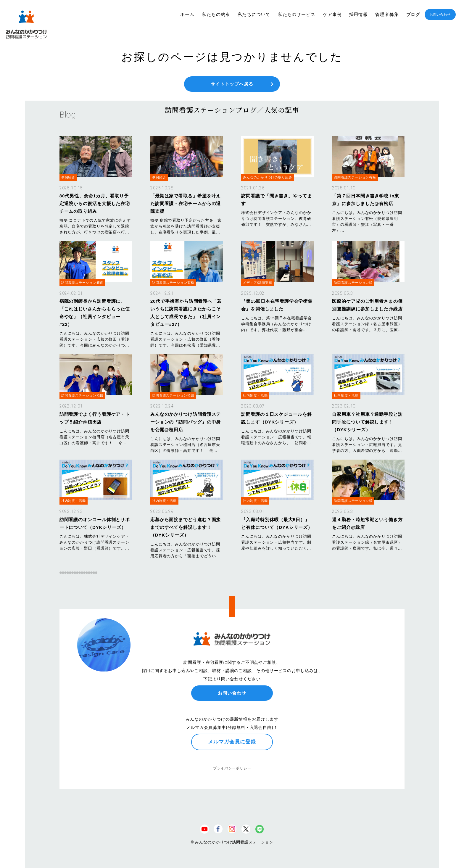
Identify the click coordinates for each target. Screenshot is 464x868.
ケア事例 (332, 14)
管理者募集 (387, 14)
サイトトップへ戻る (232, 84)
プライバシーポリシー (232, 768)
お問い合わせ (440, 15)
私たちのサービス (297, 14)
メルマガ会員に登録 (232, 742)
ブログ (413, 14)
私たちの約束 (216, 14)
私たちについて (254, 14)
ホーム (187, 14)
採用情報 (359, 14)
